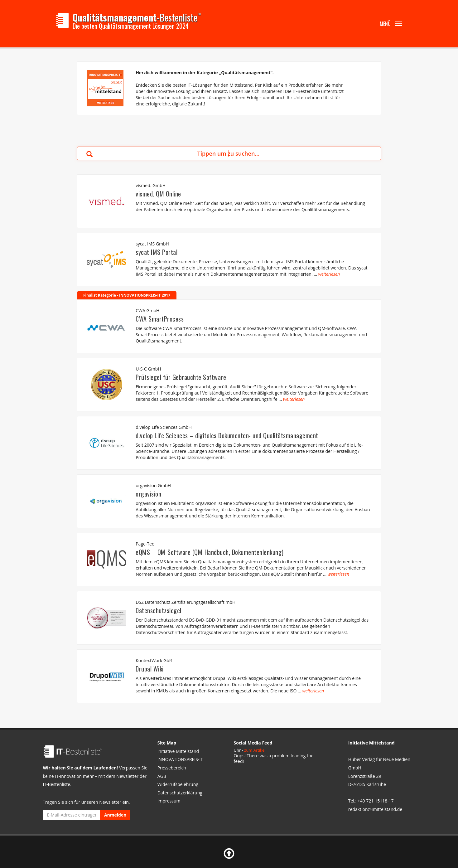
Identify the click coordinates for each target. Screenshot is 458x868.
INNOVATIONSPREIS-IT (180, 759)
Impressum (169, 801)
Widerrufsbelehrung (178, 784)
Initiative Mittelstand (178, 751)
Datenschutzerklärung (180, 793)
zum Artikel (255, 750)
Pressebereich (172, 768)
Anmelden (115, 815)
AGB (162, 776)
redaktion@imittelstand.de (375, 809)
